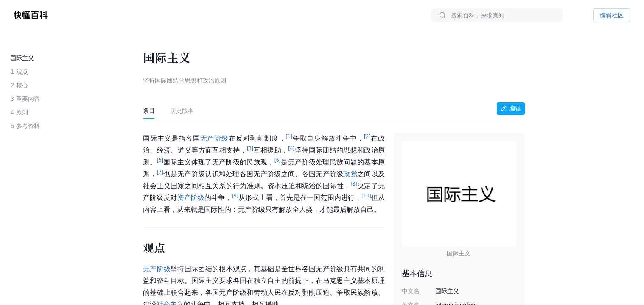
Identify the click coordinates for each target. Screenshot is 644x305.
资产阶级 (191, 198)
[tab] (149, 111)
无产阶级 (214, 138)
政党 (350, 174)
